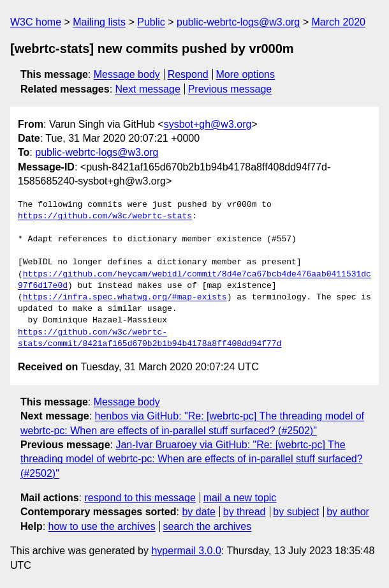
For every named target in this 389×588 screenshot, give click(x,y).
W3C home (36, 22)
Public (151, 22)
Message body (127, 74)
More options (246, 74)
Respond (188, 74)
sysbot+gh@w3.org (208, 124)
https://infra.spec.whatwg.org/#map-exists (125, 298)
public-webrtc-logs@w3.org (238, 22)
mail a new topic (240, 498)
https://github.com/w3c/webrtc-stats (105, 216)
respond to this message (140, 498)
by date (198, 512)
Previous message (230, 89)
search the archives (208, 526)
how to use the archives (102, 526)
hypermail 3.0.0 (186, 551)
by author (348, 512)
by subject (296, 512)
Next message (148, 89)
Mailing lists (99, 22)
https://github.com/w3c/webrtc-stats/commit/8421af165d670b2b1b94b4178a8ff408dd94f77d (150, 338)
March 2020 (339, 22)
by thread (245, 512)
